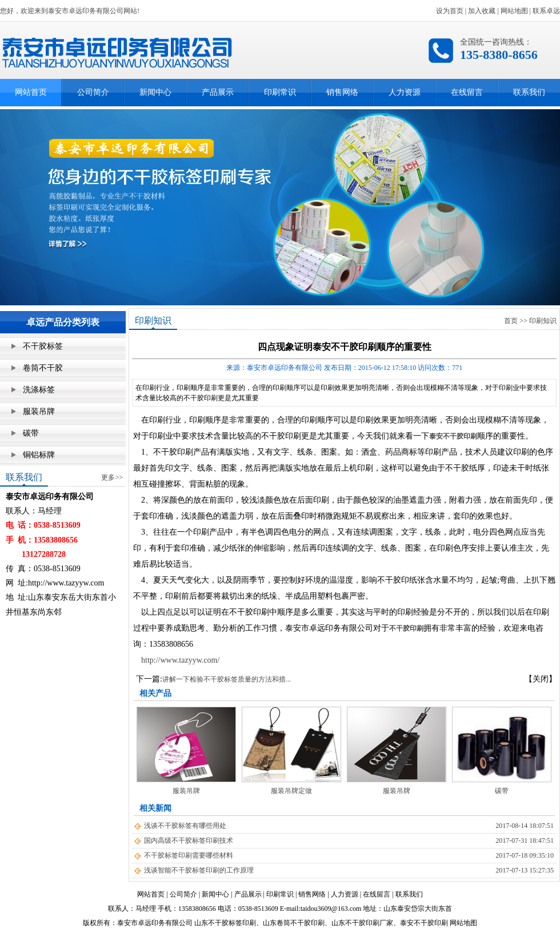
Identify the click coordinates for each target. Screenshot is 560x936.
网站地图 (514, 11)
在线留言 (467, 92)
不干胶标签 (43, 346)
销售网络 (342, 92)
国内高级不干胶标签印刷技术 (189, 841)
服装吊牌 (39, 411)
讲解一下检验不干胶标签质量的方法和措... (227, 679)
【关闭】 (541, 679)
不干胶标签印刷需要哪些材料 (189, 855)
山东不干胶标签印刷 (225, 923)
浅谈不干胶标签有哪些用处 (185, 826)
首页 (511, 321)
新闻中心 (155, 92)
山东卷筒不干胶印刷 (294, 923)
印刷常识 (280, 92)
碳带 (31, 433)
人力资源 (405, 92)
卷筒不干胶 (43, 368)
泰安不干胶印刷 (453, 436)
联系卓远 (546, 11)
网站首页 (31, 92)
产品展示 (218, 92)
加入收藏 (482, 11)
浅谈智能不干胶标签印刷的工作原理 (199, 870)
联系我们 (529, 92)
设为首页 (450, 11)
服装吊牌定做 (291, 791)
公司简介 (93, 92)
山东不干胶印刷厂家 (362, 923)
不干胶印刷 (406, 628)
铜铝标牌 (39, 455)
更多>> (112, 477)
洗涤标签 (39, 390)
